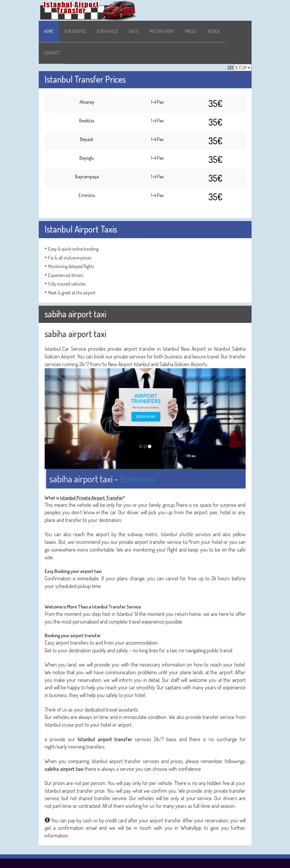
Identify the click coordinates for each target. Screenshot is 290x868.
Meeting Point (162, 31)
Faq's (134, 31)
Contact (52, 53)
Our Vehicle (107, 31)
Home (49, 31)
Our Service (75, 31)
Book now (137, 479)
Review (214, 31)
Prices (191, 31)
